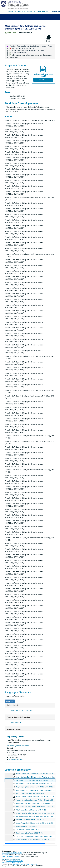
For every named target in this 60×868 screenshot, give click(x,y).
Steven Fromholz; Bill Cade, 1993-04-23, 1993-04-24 (34, 823)
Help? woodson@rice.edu (39, 11)
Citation (49, 38)
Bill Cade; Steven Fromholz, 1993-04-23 (30, 820)
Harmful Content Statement (11, 859)
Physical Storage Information (18, 717)
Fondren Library (6, 863)
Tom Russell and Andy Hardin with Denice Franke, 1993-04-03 (38, 807)
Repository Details (14, 729)
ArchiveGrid (5, 854)
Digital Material (13, 705)
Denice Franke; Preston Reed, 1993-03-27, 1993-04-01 (35, 797)
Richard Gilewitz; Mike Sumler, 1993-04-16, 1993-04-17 (35, 813)
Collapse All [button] (10, 701)
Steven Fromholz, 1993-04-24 (26, 826)
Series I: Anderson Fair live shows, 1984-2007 (28, 51)
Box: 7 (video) (16, 722)
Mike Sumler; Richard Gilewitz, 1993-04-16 (31, 810)
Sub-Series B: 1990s (19, 53)
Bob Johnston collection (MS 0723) (24, 48)
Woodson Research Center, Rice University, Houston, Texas (31, 46)
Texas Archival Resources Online (12, 853)
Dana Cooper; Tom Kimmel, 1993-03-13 (30, 793)
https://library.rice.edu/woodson (18, 746)
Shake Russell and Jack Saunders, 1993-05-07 (32, 840)
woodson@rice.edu (16, 759)
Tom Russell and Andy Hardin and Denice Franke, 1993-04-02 (37, 803)
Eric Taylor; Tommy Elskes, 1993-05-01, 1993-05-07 (34, 836)
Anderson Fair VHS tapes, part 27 (23, 710)
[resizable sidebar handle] (30, 843)
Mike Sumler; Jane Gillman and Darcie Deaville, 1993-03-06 (37, 784)
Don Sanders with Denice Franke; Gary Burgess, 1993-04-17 (37, 816)
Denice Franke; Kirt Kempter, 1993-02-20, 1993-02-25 (35, 774)
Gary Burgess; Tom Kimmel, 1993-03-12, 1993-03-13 (34, 787)
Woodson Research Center (18, 11)
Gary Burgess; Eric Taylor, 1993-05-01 (29, 833)
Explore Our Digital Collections (11, 856)
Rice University (17, 863)
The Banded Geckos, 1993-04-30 (27, 830)
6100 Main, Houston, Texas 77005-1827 (25, 864)
